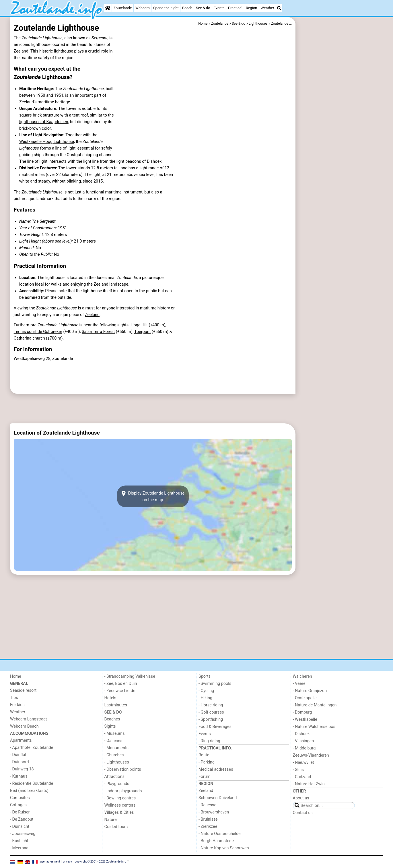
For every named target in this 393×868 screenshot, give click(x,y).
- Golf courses (211, 712)
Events (219, 8)
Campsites (20, 798)
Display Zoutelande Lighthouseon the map (153, 496)
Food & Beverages (215, 727)
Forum (204, 777)
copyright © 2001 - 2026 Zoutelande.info (101, 862)
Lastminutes (116, 705)
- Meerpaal (20, 848)
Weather (267, 8)
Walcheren (302, 676)
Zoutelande (123, 8)
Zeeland (21, 51)
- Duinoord (20, 762)
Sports (205, 676)
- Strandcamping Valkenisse (130, 676)
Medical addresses (216, 769)
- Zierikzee (208, 827)
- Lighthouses (117, 762)
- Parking (207, 762)
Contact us (303, 813)
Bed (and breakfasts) (29, 791)
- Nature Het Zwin (309, 784)
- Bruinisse (208, 819)
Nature (111, 820)
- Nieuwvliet (303, 763)
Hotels (110, 698)
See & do (203, 8)
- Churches (114, 755)
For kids (17, 705)
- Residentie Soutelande (32, 783)
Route (204, 755)
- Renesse (207, 805)
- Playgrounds (117, 784)
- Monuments (117, 748)
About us (301, 798)
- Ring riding (209, 741)
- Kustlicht (19, 841)
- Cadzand (302, 777)
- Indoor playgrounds (123, 791)
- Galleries (113, 741)
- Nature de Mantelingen (315, 705)
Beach (187, 8)
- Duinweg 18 (22, 769)
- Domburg (302, 712)
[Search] (279, 8)
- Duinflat (18, 755)
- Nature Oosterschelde (220, 834)
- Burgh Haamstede (216, 841)
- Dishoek (301, 734)
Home (16, 676)
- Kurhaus (19, 776)
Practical (235, 8)
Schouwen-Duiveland (218, 798)
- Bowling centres (120, 798)
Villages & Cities (119, 812)
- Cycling (206, 691)
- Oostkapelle (305, 698)
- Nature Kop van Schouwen (224, 848)
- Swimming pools (215, 684)
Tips (14, 698)
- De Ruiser (20, 812)
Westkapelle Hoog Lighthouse (47, 142)
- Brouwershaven (214, 812)
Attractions (114, 777)
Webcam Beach (24, 726)
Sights (110, 726)
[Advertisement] (340, 149)
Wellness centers (120, 805)
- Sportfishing (211, 719)
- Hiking (205, 698)
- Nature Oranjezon (310, 691)
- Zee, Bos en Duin (121, 684)
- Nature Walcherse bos (314, 727)
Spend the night (166, 8)
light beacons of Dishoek (139, 161)
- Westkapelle (305, 719)
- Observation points (123, 769)
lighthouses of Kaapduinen (44, 122)
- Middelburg (304, 748)
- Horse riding (211, 705)
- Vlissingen (303, 741)
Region (251, 8)
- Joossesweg (23, 834)
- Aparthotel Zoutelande (32, 748)
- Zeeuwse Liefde (120, 691)
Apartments (21, 740)
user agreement (50, 862)
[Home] (108, 8)
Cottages (18, 805)
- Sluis (298, 770)
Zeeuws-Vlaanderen (311, 755)
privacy (67, 862)
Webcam (143, 8)
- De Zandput (22, 819)
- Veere (299, 684)
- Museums (115, 734)
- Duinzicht (20, 827)
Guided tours (116, 827)
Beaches (112, 719)
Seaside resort (23, 690)
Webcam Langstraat (29, 719)
